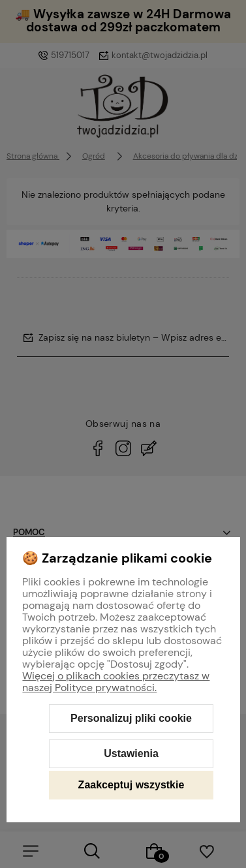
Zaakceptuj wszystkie (131, 785)
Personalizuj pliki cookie (131, 718)
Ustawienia (131, 753)
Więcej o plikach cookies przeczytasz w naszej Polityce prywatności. (116, 682)
